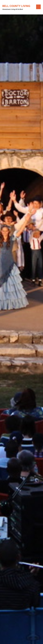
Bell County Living (16, 6)
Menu (38, 7)
